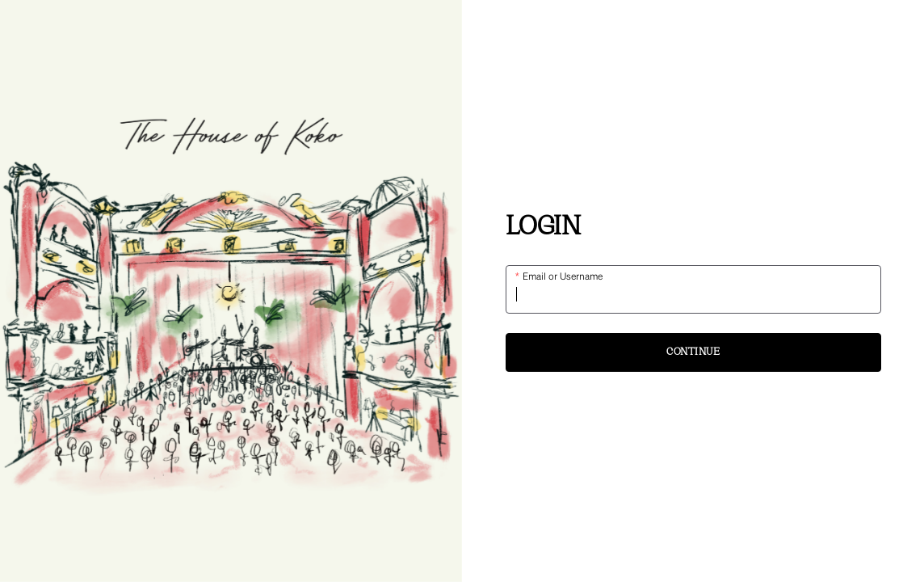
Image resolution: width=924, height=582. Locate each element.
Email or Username (562, 276)
